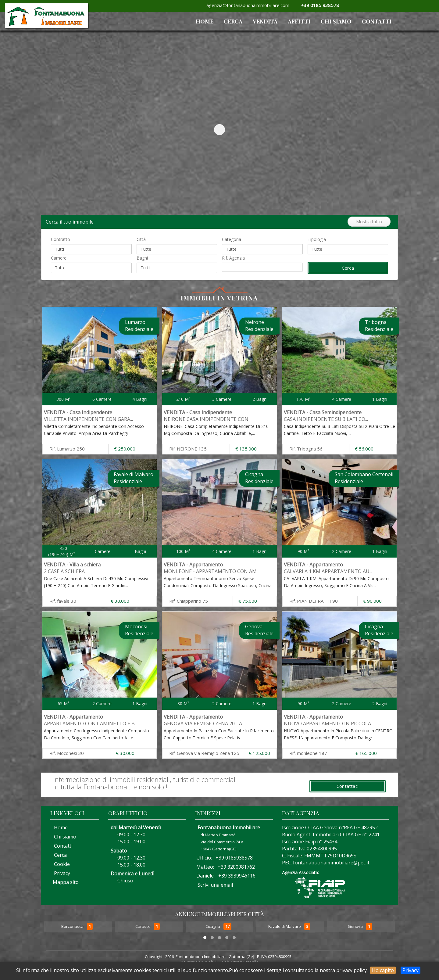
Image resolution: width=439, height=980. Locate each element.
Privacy (410, 970)
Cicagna (213, 926)
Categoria (232, 239)
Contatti (377, 21)
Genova (356, 926)
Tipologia (317, 239)
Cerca (233, 21)
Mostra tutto (369, 222)
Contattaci (348, 786)
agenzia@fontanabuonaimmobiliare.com (247, 5)
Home (59, 827)
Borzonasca (73, 926)
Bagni (142, 258)
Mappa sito (65, 882)
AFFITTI (299, 21)
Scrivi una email (215, 885)
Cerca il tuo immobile (71, 222)
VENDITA (265, 21)
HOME (205, 21)
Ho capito (383, 970)
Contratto (61, 239)
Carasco (143, 926)
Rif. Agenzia (233, 258)
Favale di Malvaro (285, 926)
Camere (59, 258)
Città (141, 239)
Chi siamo (336, 21)
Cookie (60, 864)
